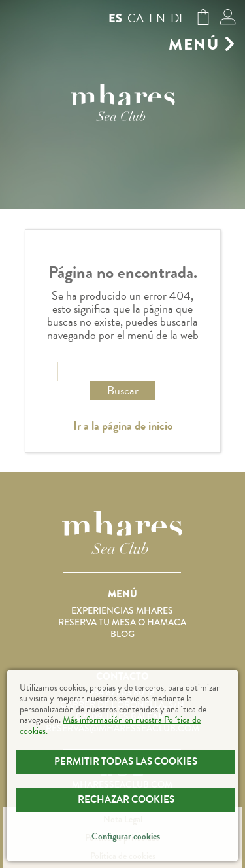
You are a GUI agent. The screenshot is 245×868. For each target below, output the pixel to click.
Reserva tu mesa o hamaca (122, 622)
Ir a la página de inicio (123, 426)
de (178, 18)
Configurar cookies (126, 836)
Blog (122, 634)
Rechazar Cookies (126, 799)
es (115, 18)
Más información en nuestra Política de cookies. (110, 725)
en (157, 18)
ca (136, 18)
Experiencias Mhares (122, 610)
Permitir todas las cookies (126, 761)
